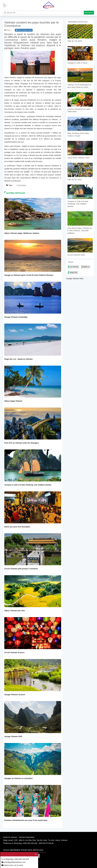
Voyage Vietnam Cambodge (16, 317)
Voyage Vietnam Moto (75, 279)
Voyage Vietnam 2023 (13, 736)
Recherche (89, 13)
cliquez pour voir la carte (12, 865)
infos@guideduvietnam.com (14, 862)
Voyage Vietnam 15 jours (15, 695)
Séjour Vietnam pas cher (15, 611)
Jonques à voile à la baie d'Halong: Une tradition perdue (28, 485)
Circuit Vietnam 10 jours (14, 652)
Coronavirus (21, 185)
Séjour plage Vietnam (13, 401)
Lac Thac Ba (74, 267)
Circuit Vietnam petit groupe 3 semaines (21, 569)
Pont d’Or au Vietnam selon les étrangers (22, 443)
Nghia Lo (86, 267)
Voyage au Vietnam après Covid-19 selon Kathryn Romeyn (29, 275)
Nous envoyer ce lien (24, 30)
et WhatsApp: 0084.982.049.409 (15, 859)
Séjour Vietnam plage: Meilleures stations (22, 233)
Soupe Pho (73, 272)
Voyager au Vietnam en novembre (18, 778)
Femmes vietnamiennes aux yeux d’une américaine (26, 820)
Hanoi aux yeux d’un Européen (17, 527)
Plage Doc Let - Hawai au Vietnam (18, 359)
